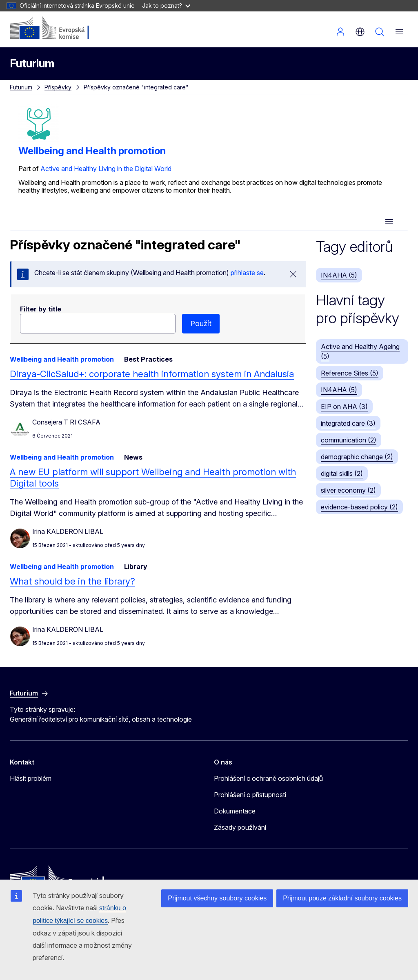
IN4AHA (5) (339, 275)
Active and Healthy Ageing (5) (360, 351)
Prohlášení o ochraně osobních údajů (268, 778)
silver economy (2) (348, 490)
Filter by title (41, 309)
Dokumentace (235, 811)
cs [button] (360, 32)
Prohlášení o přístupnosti (250, 795)
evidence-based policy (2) (359, 507)
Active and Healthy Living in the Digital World (106, 169)
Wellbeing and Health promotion (92, 151)
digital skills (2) (342, 473)
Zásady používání (240, 827)
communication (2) (349, 440)
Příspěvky (58, 87)
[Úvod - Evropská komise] (59, 29)
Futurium (32, 63)
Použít (201, 323)
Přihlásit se (340, 32)
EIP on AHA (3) (344, 407)
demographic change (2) (357, 457)
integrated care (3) (348, 423)
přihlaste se (247, 273)
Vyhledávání (380, 32)
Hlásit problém (31, 778)
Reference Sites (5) (350, 373)
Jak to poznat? (166, 6)
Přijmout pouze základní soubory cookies (342, 898)
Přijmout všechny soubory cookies (217, 898)
